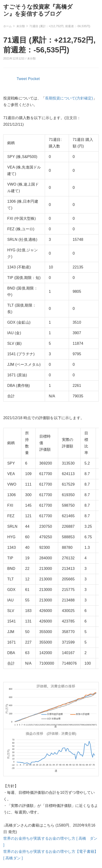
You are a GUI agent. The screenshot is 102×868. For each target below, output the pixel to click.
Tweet (22, 79)
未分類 (31, 59)
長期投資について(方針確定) (69, 98)
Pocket (34, 79)
